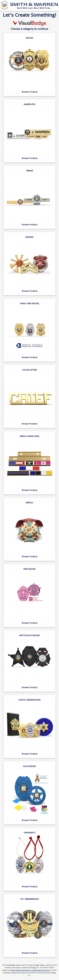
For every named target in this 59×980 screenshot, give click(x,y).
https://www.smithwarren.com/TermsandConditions (31, 970)
